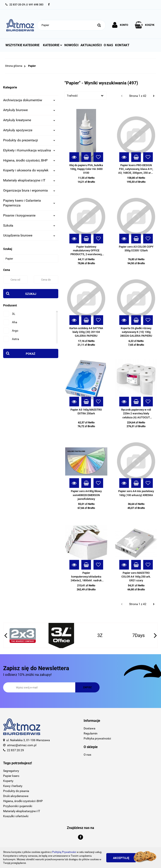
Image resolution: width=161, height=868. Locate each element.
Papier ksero (11, 776)
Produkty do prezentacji (29, 140)
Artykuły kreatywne (29, 120)
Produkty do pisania (16, 791)
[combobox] (86, 96)
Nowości (71, 45)
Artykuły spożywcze (29, 130)
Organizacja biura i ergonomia (29, 190)
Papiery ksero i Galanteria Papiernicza (29, 203)
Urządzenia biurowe (29, 235)
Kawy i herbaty (13, 786)
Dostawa (90, 728)
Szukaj (31, 294)
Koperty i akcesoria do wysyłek (29, 170)
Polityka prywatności (97, 738)
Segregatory (11, 771)
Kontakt (122, 45)
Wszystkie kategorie (22, 45)
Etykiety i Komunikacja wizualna (29, 150)
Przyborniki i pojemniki (18, 806)
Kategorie (53, 45)
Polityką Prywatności (64, 852)
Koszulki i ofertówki (16, 816)
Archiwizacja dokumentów (29, 100)
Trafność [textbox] (72, 96)
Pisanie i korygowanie (29, 215)
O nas (108, 45)
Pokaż (31, 354)
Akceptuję (121, 858)
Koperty (8, 781)
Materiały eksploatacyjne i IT (29, 180)
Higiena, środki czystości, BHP (29, 160)
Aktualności (91, 45)
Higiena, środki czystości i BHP (23, 801)
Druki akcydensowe (16, 796)
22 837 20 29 (15, 750)
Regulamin (91, 733)
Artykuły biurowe (29, 110)
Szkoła (29, 225)
